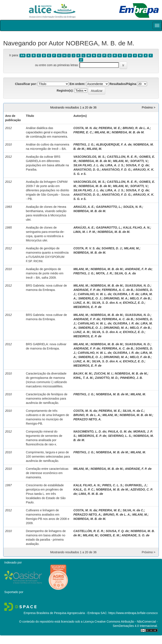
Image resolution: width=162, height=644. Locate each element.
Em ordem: (77, 84)
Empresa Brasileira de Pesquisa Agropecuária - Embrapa (62, 613)
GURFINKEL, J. (136, 485)
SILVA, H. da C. (133, 411)
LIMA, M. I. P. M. (84, 232)
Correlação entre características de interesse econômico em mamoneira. (47, 473)
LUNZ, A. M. (82, 303)
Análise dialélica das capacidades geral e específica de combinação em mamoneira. (47, 132)
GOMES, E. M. (110, 535)
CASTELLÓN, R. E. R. (88, 531)
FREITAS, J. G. (84, 144)
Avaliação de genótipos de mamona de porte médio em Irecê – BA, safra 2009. (45, 273)
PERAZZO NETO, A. (87, 419)
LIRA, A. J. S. (115, 165)
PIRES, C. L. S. (113, 485)
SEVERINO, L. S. (120, 436)
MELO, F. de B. (140, 298)
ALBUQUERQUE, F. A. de (114, 144)
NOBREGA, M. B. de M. (128, 132)
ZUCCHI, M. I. (103, 373)
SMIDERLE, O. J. (90, 298)
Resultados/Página (123, 84)
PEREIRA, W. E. (110, 128)
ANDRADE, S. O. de (135, 535)
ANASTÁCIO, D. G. (87, 170)
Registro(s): (65, 91)
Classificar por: (26, 84)
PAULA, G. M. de (120, 431)
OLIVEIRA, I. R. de (126, 294)
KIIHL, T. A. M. (83, 378)
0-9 (23, 55)
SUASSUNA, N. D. (138, 286)
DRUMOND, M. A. (116, 298)
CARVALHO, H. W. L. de (95, 294)
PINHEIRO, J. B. (131, 378)
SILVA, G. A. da (125, 273)
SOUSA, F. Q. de (137, 165)
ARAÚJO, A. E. (84, 207)
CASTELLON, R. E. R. (122, 157)
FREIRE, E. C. (83, 132)
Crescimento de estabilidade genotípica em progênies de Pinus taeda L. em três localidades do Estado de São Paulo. (46, 494)
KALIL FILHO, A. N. (137, 228)
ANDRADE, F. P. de (138, 269)
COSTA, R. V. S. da (86, 248)
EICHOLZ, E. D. (134, 303)
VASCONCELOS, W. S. (89, 157)
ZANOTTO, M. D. (107, 378)
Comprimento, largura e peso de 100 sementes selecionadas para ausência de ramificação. (48, 457)
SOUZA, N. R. (133, 207)
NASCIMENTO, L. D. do (90, 431)
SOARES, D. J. (112, 248)
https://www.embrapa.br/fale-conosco (133, 613)
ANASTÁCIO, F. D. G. (116, 170)
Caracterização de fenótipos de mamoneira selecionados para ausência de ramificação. (47, 399)
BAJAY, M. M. (83, 373)
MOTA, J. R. (104, 273)
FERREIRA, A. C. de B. (118, 290)
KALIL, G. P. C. (84, 489)
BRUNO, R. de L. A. (136, 128)
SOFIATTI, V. (139, 161)
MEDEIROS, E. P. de (87, 307)
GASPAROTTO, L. (109, 207)
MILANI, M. (102, 132)
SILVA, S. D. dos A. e (106, 303)
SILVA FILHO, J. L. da (88, 165)
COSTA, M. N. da (85, 128)
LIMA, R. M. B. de (91, 494)
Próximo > (149, 107)
